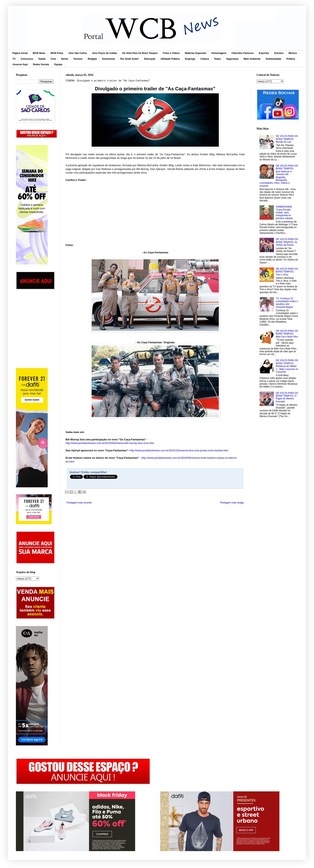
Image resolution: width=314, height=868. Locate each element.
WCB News (39, 53)
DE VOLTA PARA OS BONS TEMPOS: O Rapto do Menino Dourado (287, 397)
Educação (150, 59)
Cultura (205, 59)
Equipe (58, 64)
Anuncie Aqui (20, 64)
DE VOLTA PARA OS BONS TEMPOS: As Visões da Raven (287, 242)
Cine (53, 59)
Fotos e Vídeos (171, 53)
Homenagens (219, 53)
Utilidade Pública (170, 59)
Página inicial (20, 53)
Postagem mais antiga (232, 503)
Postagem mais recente (79, 503)
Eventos (279, 53)
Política (291, 59)
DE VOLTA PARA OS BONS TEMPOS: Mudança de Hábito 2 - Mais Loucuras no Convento (287, 366)
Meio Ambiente (252, 59)
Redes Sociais (41, 64)
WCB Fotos (57, 53)
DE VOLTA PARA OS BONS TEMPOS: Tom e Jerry (287, 272)
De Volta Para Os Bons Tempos (140, 53)
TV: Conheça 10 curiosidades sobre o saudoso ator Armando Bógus (287, 303)
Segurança (232, 59)
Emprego (190, 59)
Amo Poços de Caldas (105, 53)
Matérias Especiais (195, 53)
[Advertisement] (35, 311)
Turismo (78, 59)
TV (14, 59)
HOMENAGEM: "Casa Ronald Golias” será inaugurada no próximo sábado (284, 213)
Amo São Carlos (78, 53)
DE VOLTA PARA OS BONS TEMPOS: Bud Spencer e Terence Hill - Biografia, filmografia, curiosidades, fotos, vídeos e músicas (279, 176)
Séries (65, 59)
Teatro (218, 59)
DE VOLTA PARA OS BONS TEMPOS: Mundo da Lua (287, 139)
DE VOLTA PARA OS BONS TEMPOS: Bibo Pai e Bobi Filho (287, 334)
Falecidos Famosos (243, 53)
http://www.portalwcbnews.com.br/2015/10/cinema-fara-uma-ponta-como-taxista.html (179, 450)
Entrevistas (109, 59)
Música (293, 53)
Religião (93, 59)
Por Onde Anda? (130, 59)
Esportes (264, 53)
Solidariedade (274, 59)
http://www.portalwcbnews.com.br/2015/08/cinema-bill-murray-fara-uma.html (110, 443)
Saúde (42, 59)
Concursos (27, 59)
